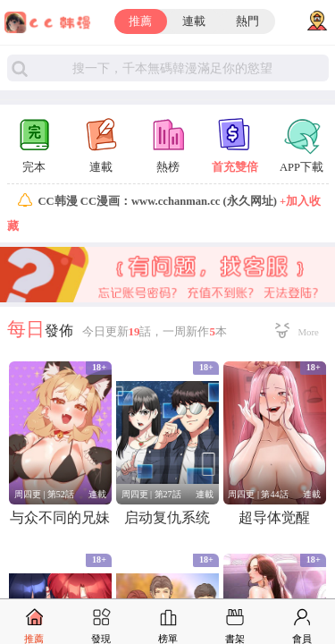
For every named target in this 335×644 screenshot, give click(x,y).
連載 (194, 21)
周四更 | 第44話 (258, 494)
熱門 (247, 21)
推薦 (140, 21)
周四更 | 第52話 (44, 494)
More (309, 332)
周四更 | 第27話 (151, 494)
